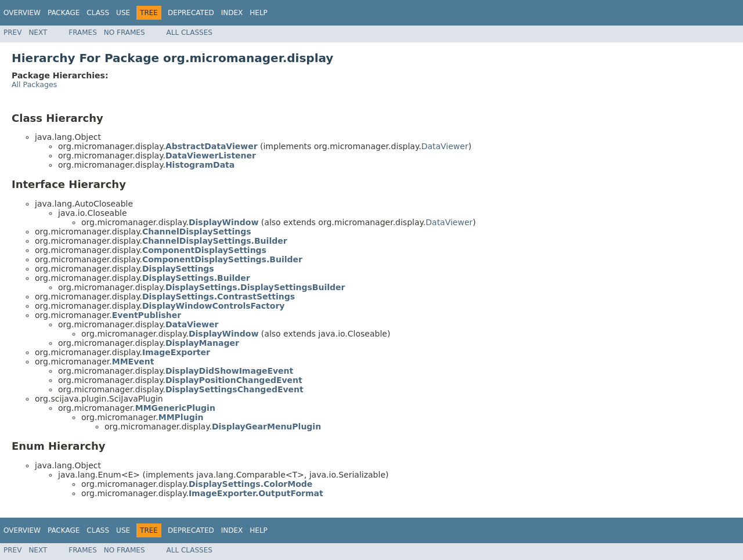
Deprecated (191, 13)
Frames (83, 32)
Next (38, 32)
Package (64, 13)
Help (259, 13)
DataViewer (445, 146)
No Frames (125, 32)
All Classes (190, 32)
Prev (12, 32)
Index (232, 13)
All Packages (34, 84)
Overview (22, 13)
